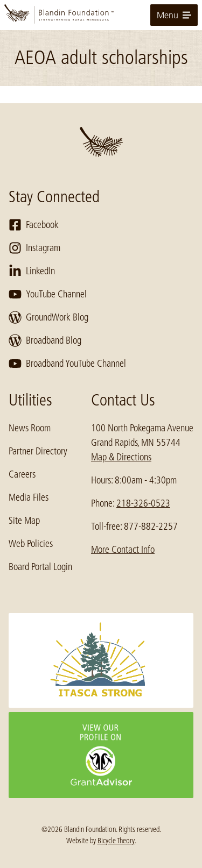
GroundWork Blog (48, 317)
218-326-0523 (143, 503)
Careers (22, 474)
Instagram (34, 248)
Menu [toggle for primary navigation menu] (174, 15)
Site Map (24, 521)
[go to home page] (101, 15)
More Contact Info (123, 550)
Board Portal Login (40, 567)
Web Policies (31, 544)
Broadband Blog (45, 340)
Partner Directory (38, 451)
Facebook (34, 225)
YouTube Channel (48, 294)
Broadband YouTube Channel (67, 364)
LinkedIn (32, 271)
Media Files (29, 497)
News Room (30, 428)
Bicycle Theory (116, 841)
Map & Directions (121, 457)
